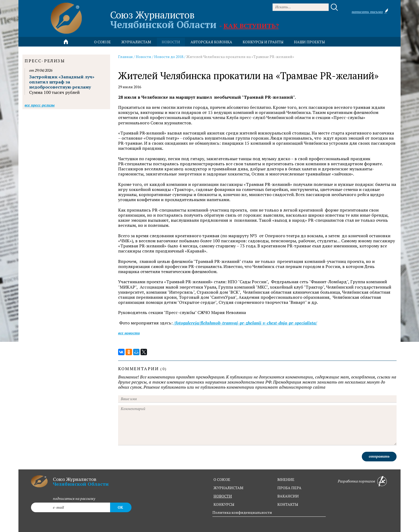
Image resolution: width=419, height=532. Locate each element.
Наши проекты (309, 42)
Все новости (129, 333)
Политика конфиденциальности (242, 512)
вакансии (288, 496)
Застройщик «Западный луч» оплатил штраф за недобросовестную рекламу (62, 82)
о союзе (222, 479)
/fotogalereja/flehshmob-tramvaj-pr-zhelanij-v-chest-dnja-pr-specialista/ (245, 323)
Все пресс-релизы (40, 105)
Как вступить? (251, 26)
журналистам (228, 488)
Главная (125, 57)
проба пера (289, 488)
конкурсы (224, 504)
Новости (143, 57)
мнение (286, 479)
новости (171, 42)
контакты (288, 504)
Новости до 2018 (169, 57)
